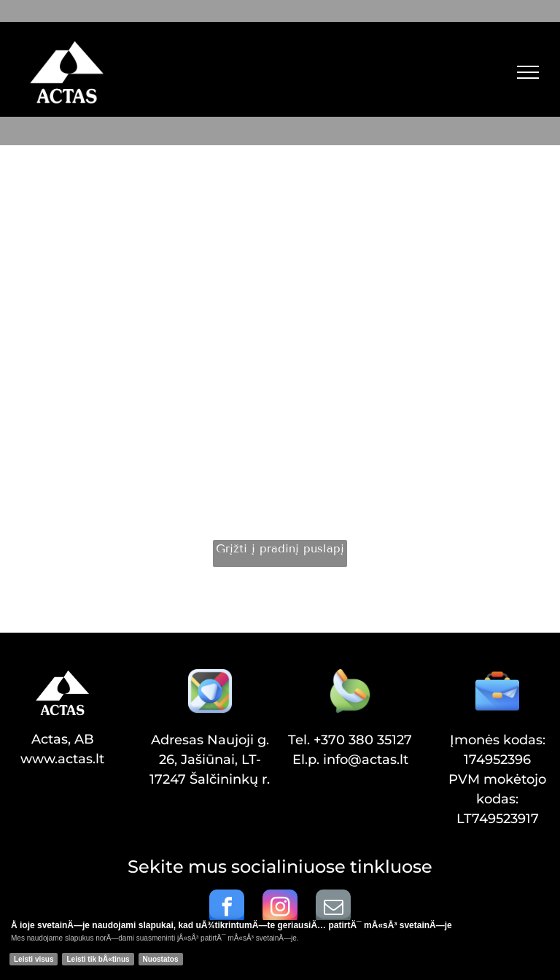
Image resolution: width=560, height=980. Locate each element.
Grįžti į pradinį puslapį (280, 548)
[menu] (528, 72)
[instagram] (280, 909)
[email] (333, 909)
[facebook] (227, 909)
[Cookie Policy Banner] (280, 950)
